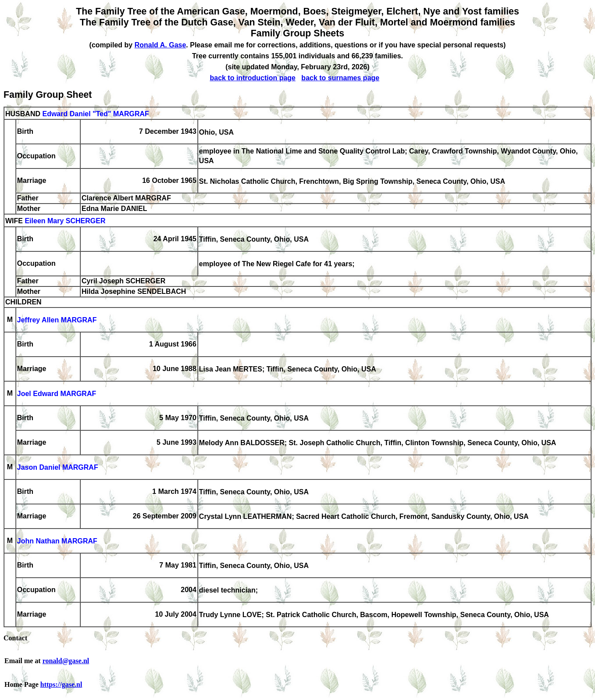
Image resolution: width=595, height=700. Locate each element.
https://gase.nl (61, 684)
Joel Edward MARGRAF (57, 394)
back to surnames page (340, 78)
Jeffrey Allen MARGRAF (57, 320)
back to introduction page (253, 78)
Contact (15, 638)
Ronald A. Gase (160, 45)
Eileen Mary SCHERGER (65, 221)
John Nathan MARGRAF (57, 541)
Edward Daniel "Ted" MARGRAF (95, 114)
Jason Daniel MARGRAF (58, 468)
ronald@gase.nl (66, 661)
